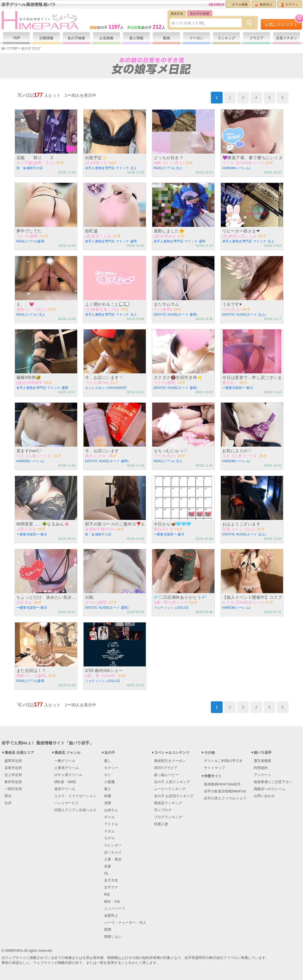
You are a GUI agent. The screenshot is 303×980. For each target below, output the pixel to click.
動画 (167, 38)
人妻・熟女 (113, 859)
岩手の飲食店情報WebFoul (225, 791)
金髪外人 (111, 916)
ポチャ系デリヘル (68, 775)
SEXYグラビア (166, 768)
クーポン (197, 38)
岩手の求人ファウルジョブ (225, 798)
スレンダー (113, 845)
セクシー (111, 768)
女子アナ (111, 887)
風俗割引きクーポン (170, 761)
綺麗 (108, 796)
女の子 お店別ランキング (174, 796)
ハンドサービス (67, 803)
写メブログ (163, 810)
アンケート (263, 775)
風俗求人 (264, 5)
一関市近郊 (13, 789)
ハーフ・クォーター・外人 (125, 923)
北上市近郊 (13, 775)
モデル (109, 838)
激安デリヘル (65, 789)
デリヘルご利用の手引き (223, 761)
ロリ (108, 775)
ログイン (290, 5)
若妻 (108, 866)
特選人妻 (161, 824)
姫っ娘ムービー (166, 775)
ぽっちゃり (113, 852)
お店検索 (106, 38)
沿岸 (8, 803)
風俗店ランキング (168, 803)
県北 (8, 796)
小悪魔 (109, 782)
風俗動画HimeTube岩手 (222, 784)
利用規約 (261, 768)
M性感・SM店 (65, 782)
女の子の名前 (200, 13)
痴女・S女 (112, 901)
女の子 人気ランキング (172, 782)
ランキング (226, 38)
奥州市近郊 (13, 782)
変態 (108, 930)
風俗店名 (177, 13)
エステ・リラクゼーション (75, 796)
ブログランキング (168, 817)
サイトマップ (214, 768)
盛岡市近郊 (13, 761)
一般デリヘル (65, 761)
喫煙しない (113, 937)
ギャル (109, 817)
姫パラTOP (10, 48)
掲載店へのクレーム (270, 789)
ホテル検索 (238, 5)
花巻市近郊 (13, 768)
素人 (108, 789)
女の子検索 (76, 38)
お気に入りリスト (283, 23)
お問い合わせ (264, 796)
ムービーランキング (170, 789)
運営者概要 (263, 761)
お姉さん (111, 810)
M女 (107, 894)
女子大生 (111, 880)
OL (106, 873)
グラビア (257, 38)
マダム (109, 831)
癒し (108, 761)
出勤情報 (46, 38)
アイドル (111, 824)
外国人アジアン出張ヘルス (75, 810)
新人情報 (136, 38)
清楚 (108, 803)
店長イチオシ (287, 38)
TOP (16, 38)
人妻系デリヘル (67, 768)
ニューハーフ (115, 908)
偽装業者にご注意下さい (273, 782)
